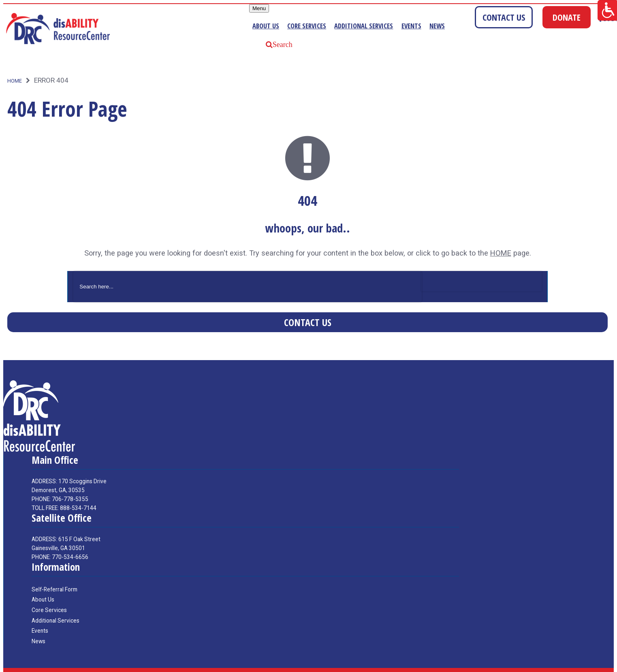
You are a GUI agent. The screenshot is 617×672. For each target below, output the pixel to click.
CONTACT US (504, 17)
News (450, 26)
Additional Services (370, 26)
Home (15, 67)
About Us (263, 26)
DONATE (567, 17)
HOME (501, 239)
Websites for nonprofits (554, 664)
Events (422, 26)
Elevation (603, 664)
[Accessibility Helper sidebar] (607, 10)
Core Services (307, 26)
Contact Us (308, 308)
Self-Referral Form (54, 575)
